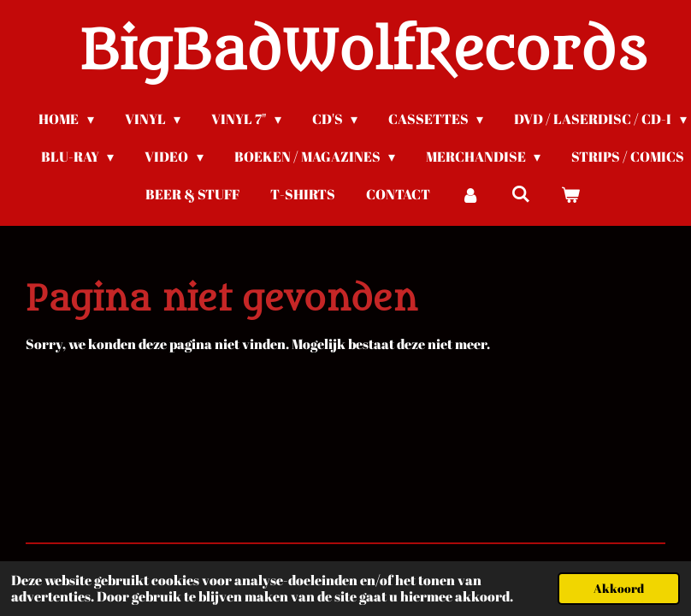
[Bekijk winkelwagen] (570, 194)
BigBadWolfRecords (363, 52)
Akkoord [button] (619, 588)
